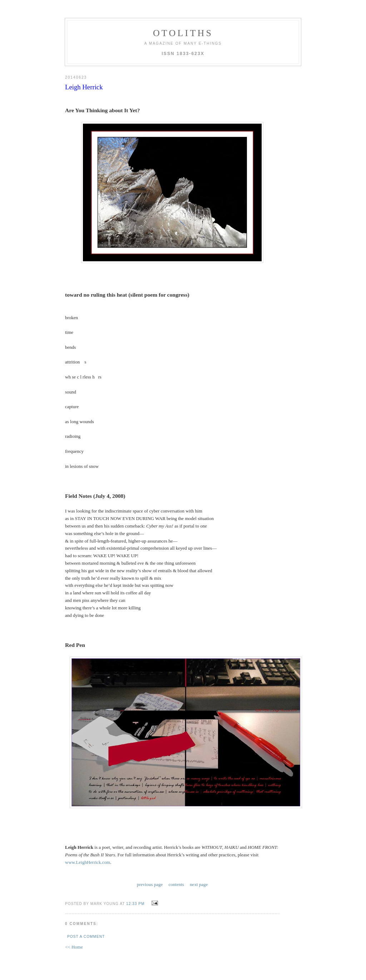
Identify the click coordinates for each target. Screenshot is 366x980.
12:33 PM (135, 904)
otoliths (183, 33)
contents (176, 884)
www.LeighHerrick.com (88, 862)
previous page (150, 884)
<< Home (74, 947)
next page (199, 884)
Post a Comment (86, 937)
